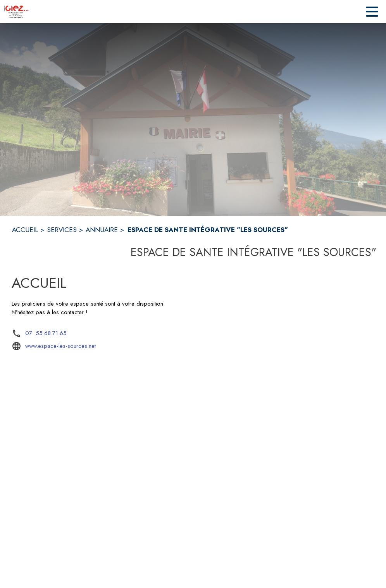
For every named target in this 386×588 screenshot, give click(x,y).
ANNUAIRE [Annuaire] (102, 230)
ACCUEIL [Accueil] (25, 230)
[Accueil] (16, 12)
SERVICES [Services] (62, 230)
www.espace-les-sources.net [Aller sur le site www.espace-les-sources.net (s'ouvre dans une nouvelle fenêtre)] (60, 346)
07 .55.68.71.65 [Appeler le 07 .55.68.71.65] (46, 333)
